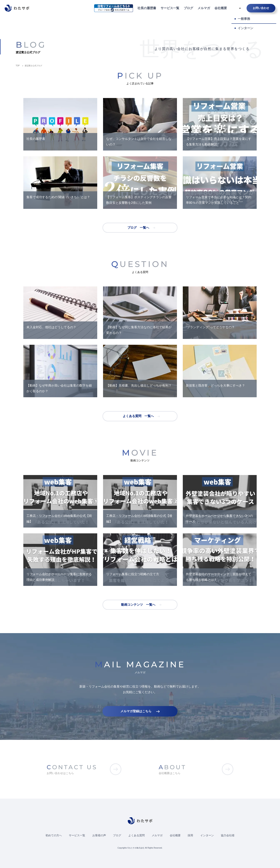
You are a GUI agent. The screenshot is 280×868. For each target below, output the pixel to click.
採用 (190, 835)
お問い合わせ (261, 8)
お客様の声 (99, 835)
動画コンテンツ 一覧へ (138, 605)
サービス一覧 (170, 8)
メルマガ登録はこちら (136, 711)
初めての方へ (54, 835)
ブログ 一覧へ (138, 228)
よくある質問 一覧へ (138, 416)
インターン (207, 835)
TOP (18, 66)
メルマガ (204, 8)
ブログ (188, 8)
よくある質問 (136, 835)
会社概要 (221, 8)
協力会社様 (228, 835)
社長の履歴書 (147, 8)
